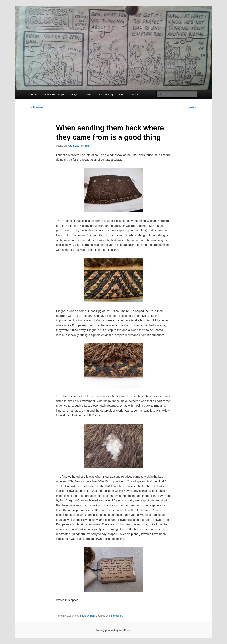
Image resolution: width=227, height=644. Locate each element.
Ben (87, 146)
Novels (88, 95)
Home (35, 95)
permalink (117, 616)
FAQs (75, 95)
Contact (135, 95)
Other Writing (105, 95)
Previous (37, 107)
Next (193, 107)
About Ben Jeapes (55, 95)
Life (84, 616)
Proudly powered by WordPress (113, 630)
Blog (122, 95)
